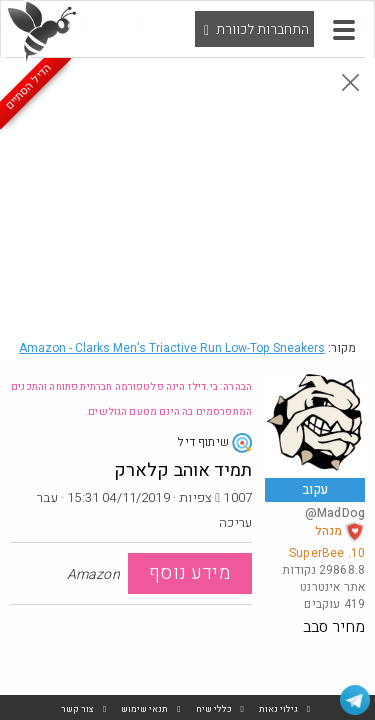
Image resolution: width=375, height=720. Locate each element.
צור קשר (77, 709)
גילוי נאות (278, 709)
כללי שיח (214, 709)
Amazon (172, 348)
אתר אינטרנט (332, 587)
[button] (344, 30)
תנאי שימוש (144, 709)
